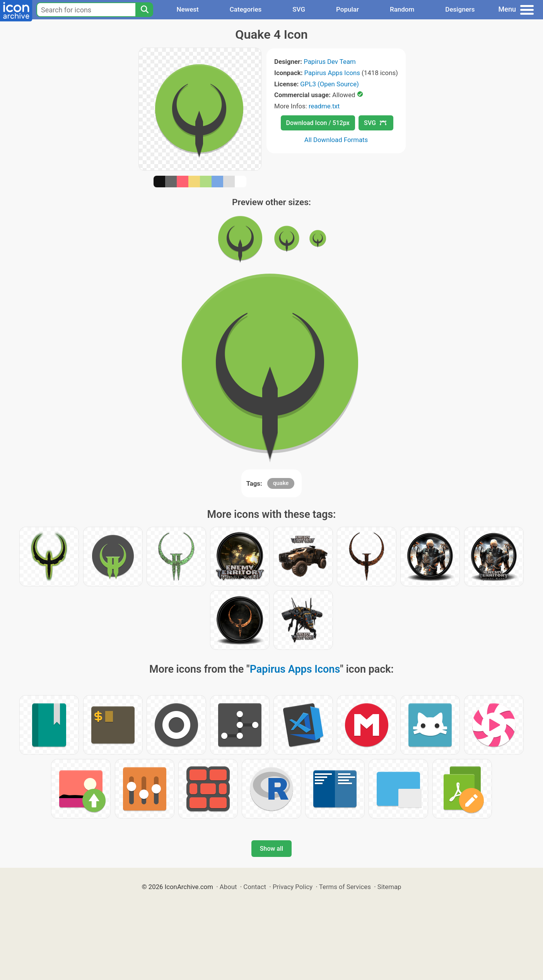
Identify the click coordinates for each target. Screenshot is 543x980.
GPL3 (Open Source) (330, 84)
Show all (271, 849)
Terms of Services (345, 887)
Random (402, 9)
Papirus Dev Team (330, 62)
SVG (299, 9)
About (228, 887)
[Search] (144, 10)
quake (281, 483)
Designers (460, 9)
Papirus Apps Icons (332, 73)
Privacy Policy (293, 887)
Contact (255, 887)
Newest (187, 9)
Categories (246, 9)
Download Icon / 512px (318, 123)
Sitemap (389, 887)
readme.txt (324, 106)
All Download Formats (336, 140)
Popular (347, 9)
